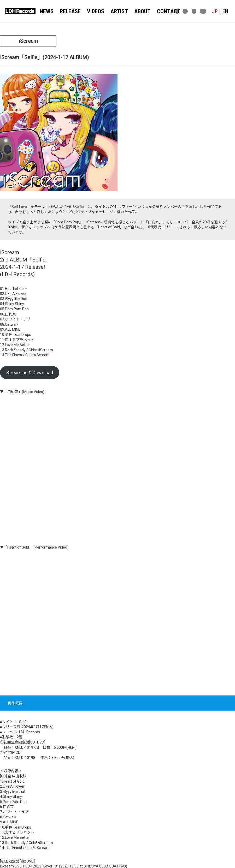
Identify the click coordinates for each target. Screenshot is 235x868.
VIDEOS (93, 11)
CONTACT (160, 11)
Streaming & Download (30, 255)
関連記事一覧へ (118, 809)
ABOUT (137, 11)
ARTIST (115, 11)
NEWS (47, 11)
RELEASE (69, 11)
